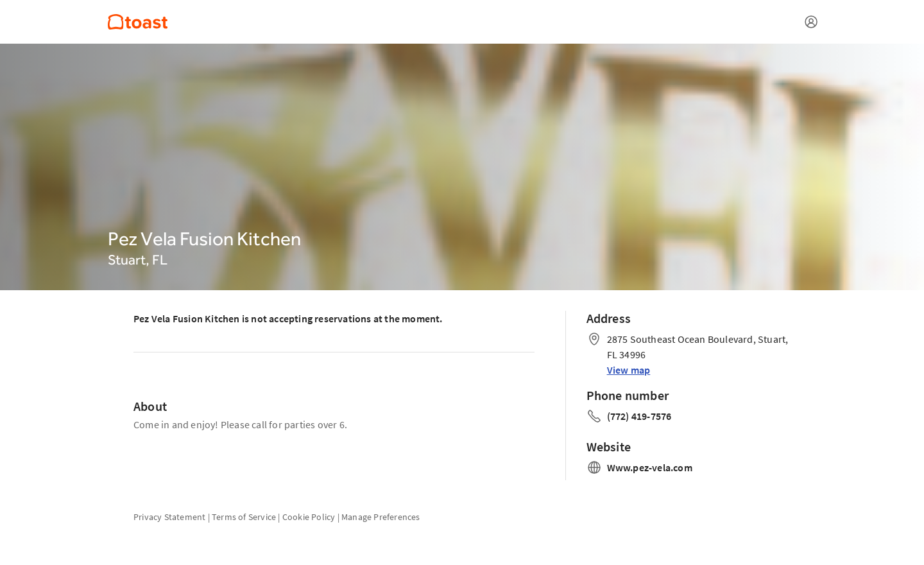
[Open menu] (811, 22)
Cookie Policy (309, 517)
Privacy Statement (169, 517)
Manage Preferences (381, 517)
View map (629, 370)
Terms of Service (244, 517)
